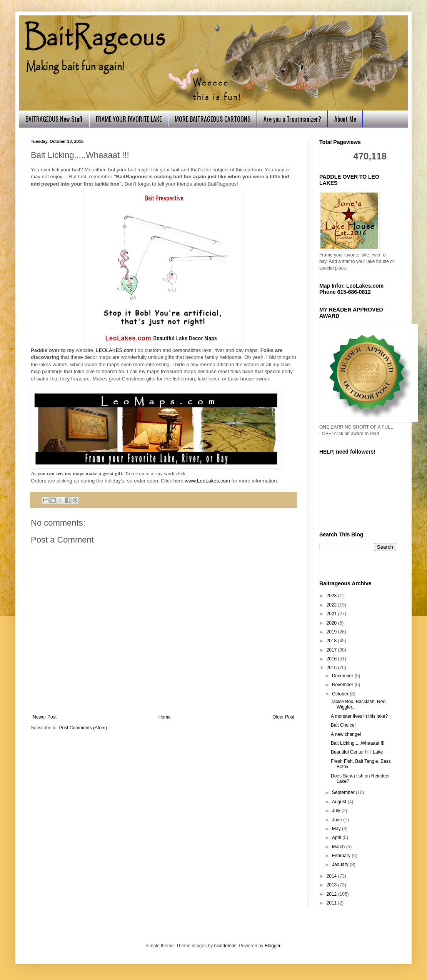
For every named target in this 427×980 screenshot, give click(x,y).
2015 (332, 668)
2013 (332, 885)
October (341, 694)
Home (165, 717)
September (344, 792)
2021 (332, 614)
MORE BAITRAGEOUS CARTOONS (213, 119)
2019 (332, 632)
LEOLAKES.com (114, 350)
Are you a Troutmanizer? (292, 119)
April (337, 838)
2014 (332, 876)
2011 (332, 903)
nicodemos (225, 946)
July (337, 811)
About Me (345, 119)
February (342, 856)
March (339, 847)
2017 (332, 650)
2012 (332, 894)
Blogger (273, 946)
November (343, 685)
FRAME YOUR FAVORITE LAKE (129, 119)
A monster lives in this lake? (359, 716)
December (343, 676)
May (337, 829)
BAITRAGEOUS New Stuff (54, 119)
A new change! (346, 734)
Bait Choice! (343, 725)
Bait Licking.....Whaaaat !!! (358, 743)
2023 (332, 596)
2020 (332, 623)
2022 (332, 605)
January (341, 864)
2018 (332, 641)
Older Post (283, 717)
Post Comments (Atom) (83, 728)
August (340, 802)
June (338, 820)
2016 (332, 659)
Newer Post (45, 717)
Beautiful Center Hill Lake (357, 752)
